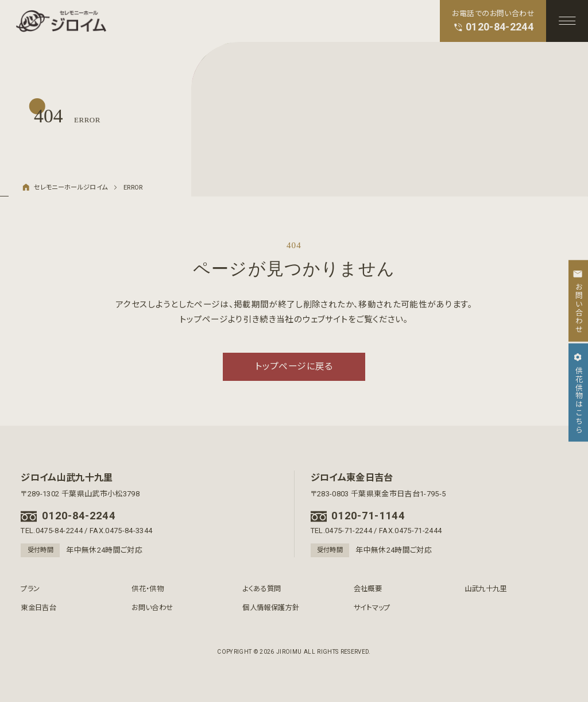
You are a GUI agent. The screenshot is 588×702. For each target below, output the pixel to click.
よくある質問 (262, 589)
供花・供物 (148, 589)
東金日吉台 (38, 608)
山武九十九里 (486, 589)
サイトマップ (372, 608)
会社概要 (368, 589)
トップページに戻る (294, 366)
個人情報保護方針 (271, 608)
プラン (30, 589)
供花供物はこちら (578, 393)
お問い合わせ (152, 608)
